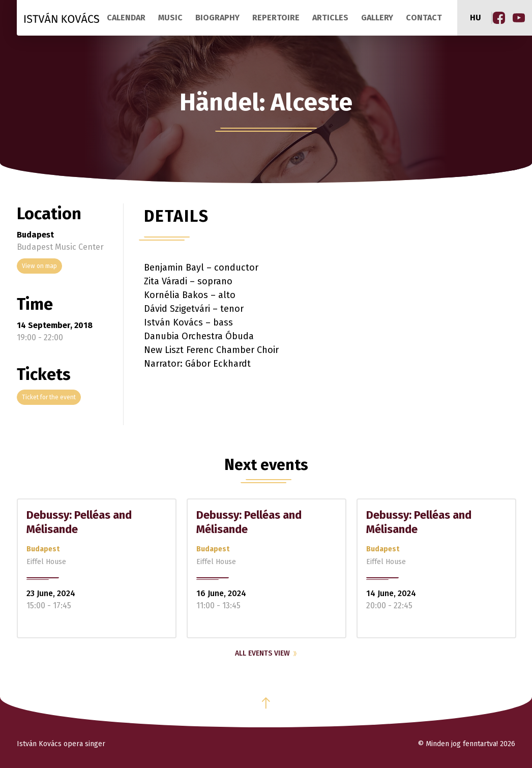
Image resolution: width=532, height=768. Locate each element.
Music (170, 18)
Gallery (377, 18)
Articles (330, 18)
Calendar (126, 18)
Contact (424, 18)
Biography (217, 18)
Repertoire (276, 18)
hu (476, 18)
